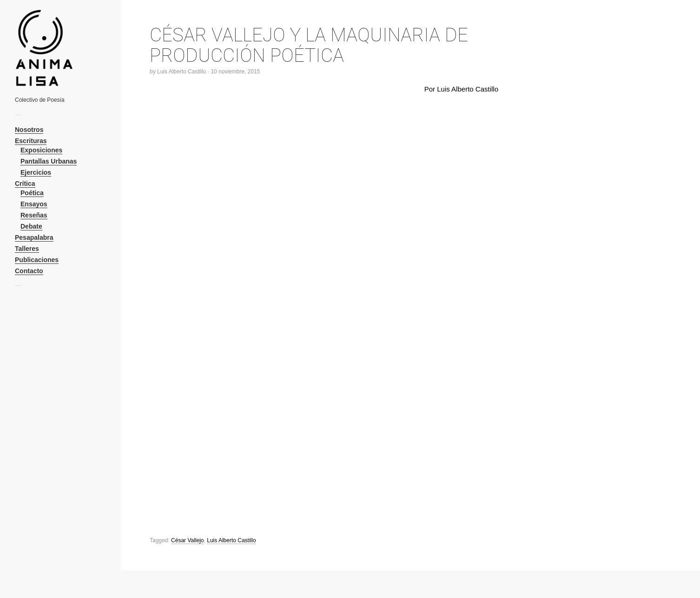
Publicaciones (37, 260)
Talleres (27, 249)
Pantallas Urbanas (49, 161)
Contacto (29, 271)
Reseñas (34, 215)
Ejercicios (36, 172)
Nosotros (29, 130)
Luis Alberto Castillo (182, 72)
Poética (32, 193)
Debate (31, 226)
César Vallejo (187, 540)
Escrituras (31, 141)
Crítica (25, 184)
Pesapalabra (34, 237)
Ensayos (34, 204)
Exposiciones (41, 150)
